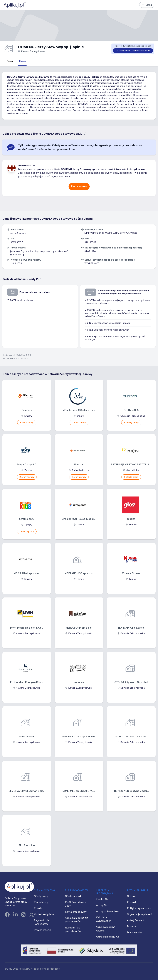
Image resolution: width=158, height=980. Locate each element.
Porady (38, 908)
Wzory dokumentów (107, 911)
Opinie (22, 61)
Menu (147, 5)
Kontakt (132, 902)
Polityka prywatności (139, 908)
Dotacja (131, 926)
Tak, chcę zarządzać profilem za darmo (133, 51)
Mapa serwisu (135, 932)
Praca (10, 61)
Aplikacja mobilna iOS (108, 937)
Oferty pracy (41, 896)
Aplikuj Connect (136, 920)
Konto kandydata (44, 914)
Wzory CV (102, 905)
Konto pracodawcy (76, 912)
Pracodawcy (41, 902)
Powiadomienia (42, 930)
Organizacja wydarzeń (140, 914)
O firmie (131, 896)
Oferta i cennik (73, 896)
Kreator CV (102, 899)
